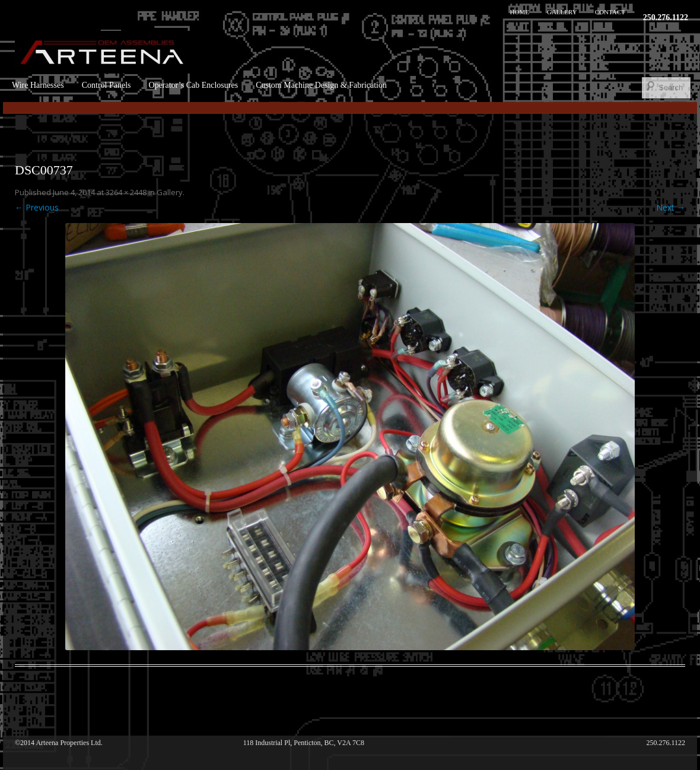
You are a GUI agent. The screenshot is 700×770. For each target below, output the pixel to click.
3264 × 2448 (126, 192)
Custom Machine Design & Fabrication (321, 85)
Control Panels (106, 85)
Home (520, 12)
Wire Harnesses (38, 85)
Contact (610, 12)
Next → (671, 207)
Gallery (562, 12)
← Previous (37, 207)
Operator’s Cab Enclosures (194, 85)
